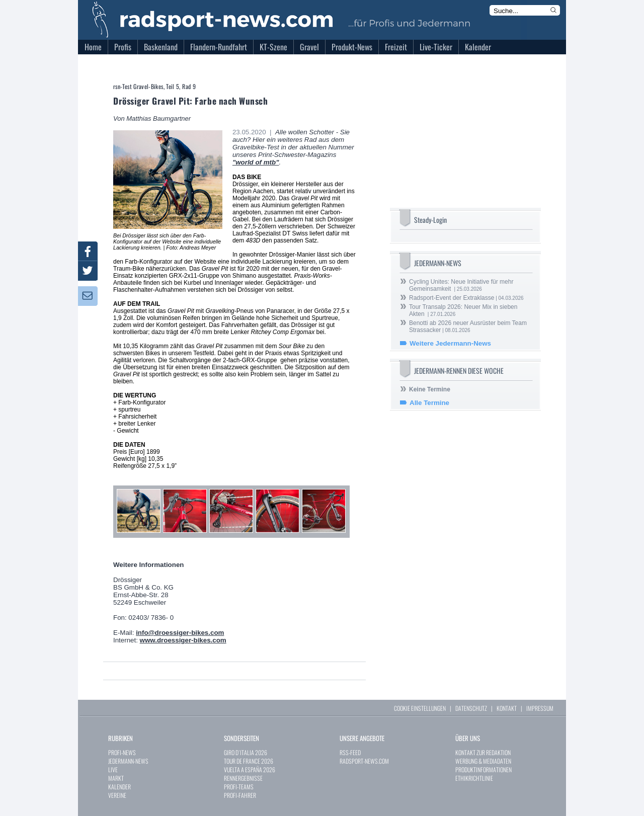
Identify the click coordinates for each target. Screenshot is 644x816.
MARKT (116, 778)
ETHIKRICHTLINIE (474, 778)
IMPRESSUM (540, 708)
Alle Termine (429, 403)
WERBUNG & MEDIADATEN (483, 761)
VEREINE (117, 795)
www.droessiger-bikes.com (183, 640)
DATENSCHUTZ (471, 708)
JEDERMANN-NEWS (128, 761)
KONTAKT (507, 708)
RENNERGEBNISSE (243, 778)
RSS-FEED (350, 752)
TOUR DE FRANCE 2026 (249, 761)
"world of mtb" (256, 162)
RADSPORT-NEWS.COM (364, 761)
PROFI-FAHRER (240, 795)
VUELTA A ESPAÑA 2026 (250, 769)
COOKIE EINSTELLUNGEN (420, 708)
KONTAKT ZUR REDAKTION (483, 752)
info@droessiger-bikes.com (180, 633)
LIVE (113, 769)
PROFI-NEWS (122, 752)
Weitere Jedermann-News (450, 343)
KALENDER (119, 787)
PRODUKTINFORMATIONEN (484, 769)
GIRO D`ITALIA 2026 (246, 752)
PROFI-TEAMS (239, 787)
